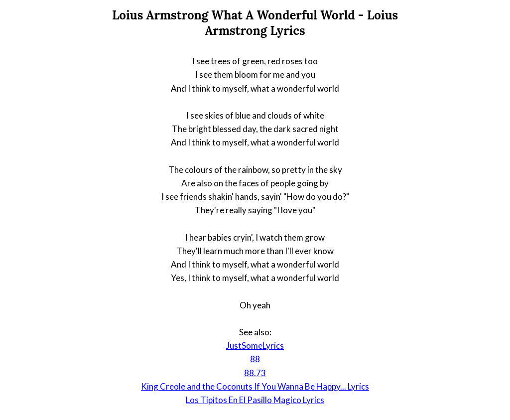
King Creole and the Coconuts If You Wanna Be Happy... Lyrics (255, 386)
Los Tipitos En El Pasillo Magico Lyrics (255, 400)
